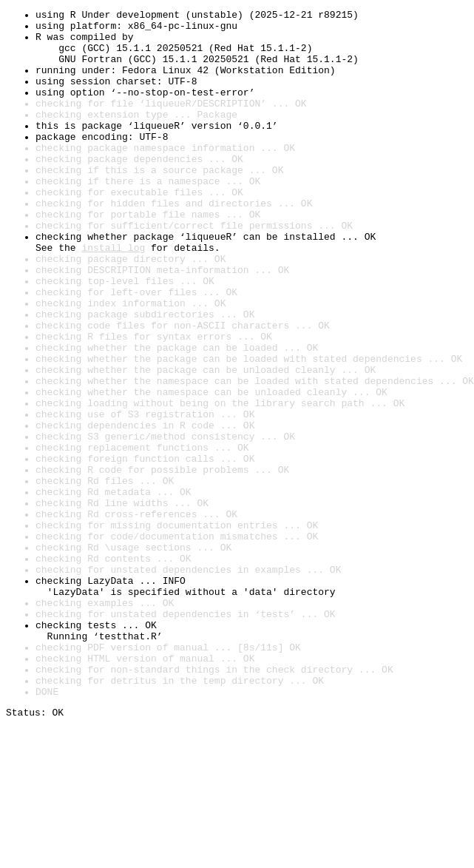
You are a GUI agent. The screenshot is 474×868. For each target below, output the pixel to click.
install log (113, 296)
